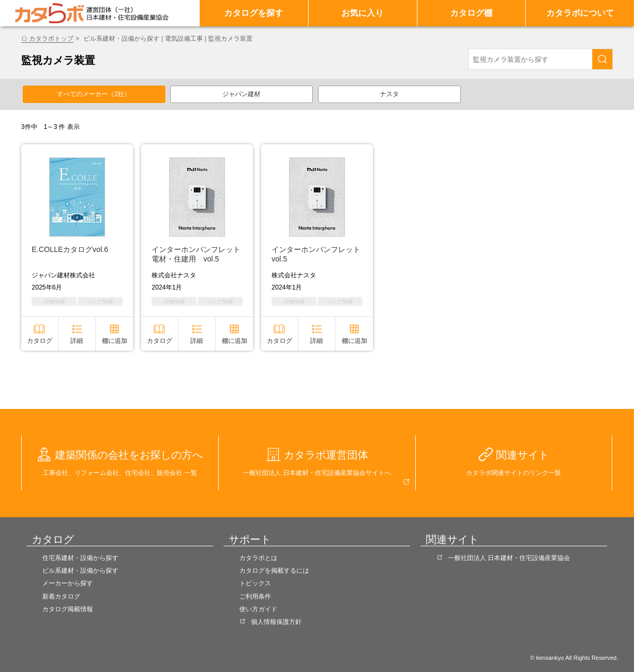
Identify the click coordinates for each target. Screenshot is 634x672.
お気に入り (362, 13)
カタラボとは (258, 558)
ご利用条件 (255, 596)
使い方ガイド (258, 609)
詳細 (77, 341)
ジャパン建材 (241, 94)
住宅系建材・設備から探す (80, 558)
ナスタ (389, 94)
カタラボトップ (51, 39)
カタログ (40, 341)
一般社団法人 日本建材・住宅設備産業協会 (509, 558)
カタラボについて (580, 13)
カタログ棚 (471, 13)
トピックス (255, 583)
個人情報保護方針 (276, 622)
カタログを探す (254, 13)
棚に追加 (115, 341)
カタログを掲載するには (274, 571)
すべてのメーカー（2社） (94, 94)
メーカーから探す (68, 583)
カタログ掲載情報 (68, 609)
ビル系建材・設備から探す (80, 571)
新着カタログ (61, 596)
